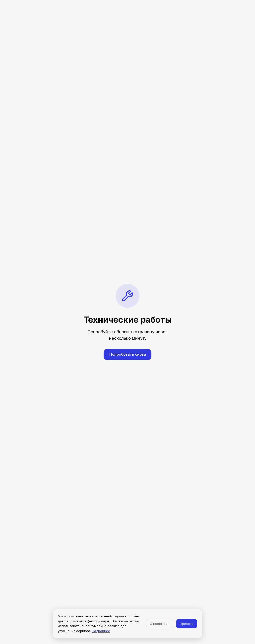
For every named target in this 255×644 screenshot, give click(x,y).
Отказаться (160, 624)
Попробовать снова (128, 354)
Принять (187, 624)
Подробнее (101, 631)
